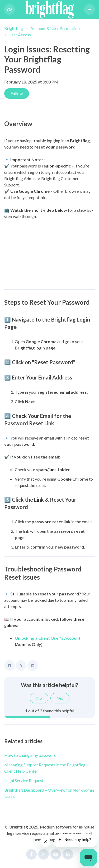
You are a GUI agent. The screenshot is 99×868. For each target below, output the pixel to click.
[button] (89, 9)
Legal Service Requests (25, 780)
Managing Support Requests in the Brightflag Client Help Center (45, 768)
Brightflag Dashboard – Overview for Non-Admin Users (49, 793)
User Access (20, 35)
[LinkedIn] (33, 665)
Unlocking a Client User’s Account (48, 638)
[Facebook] (10, 665)
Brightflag (14, 28)
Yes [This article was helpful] (60, 698)
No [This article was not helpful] (39, 698)
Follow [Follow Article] (17, 93)
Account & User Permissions (56, 28)
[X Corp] (21, 665)
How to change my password (30, 755)
